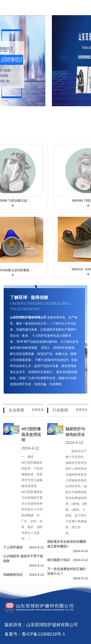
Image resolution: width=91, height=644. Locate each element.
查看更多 (38, 410)
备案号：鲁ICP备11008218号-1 (35, 634)
